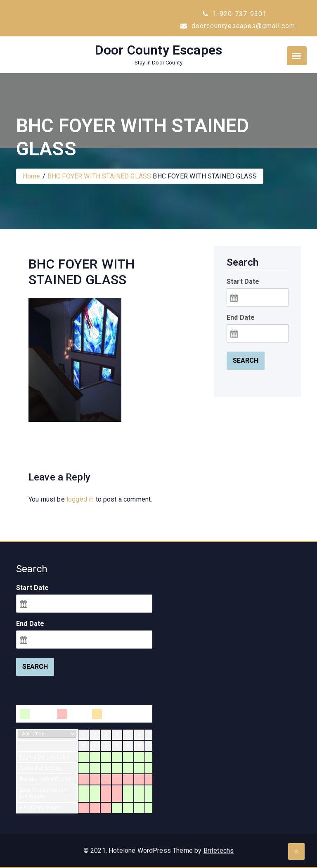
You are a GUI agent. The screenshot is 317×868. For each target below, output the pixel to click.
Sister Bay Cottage (42, 768)
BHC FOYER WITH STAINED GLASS (99, 176)
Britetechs (219, 856)
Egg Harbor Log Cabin (45, 757)
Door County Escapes (158, 50)
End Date (241, 317)
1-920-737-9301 (235, 14)
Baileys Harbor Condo (45, 779)
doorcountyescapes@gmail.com (238, 26)
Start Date (243, 282)
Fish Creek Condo (40, 808)
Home (32, 176)
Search (246, 360)
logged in (80, 499)
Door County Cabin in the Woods (44, 793)
